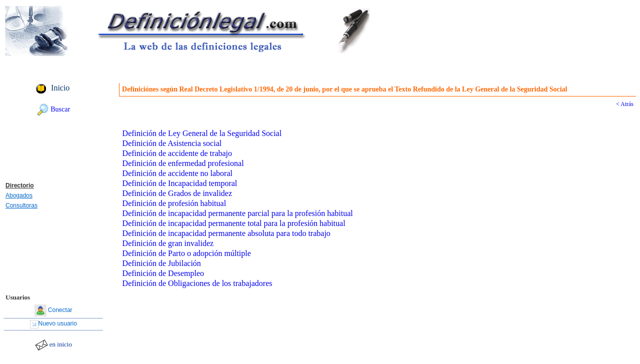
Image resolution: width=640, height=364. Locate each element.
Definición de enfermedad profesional (183, 163)
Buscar (60, 109)
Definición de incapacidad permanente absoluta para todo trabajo (226, 233)
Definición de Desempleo (163, 273)
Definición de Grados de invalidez (177, 193)
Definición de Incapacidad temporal (180, 183)
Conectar (60, 310)
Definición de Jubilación (162, 263)
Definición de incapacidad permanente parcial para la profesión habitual (238, 213)
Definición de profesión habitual (174, 203)
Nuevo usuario (58, 323)
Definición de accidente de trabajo (177, 153)
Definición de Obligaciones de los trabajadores (197, 283)
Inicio (60, 88)
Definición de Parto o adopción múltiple (187, 253)
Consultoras (21, 205)
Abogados (19, 195)
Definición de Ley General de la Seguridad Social (202, 133)
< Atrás (625, 104)
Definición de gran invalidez (168, 243)
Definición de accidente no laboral (177, 173)
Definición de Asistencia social (172, 143)
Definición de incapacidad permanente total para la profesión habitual (234, 223)
